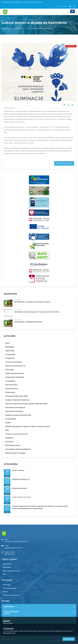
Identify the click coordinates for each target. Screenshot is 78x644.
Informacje (10, 369)
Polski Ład (9, 441)
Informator (7, 585)
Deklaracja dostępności (11, 595)
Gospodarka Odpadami (15, 377)
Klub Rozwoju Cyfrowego (15, 453)
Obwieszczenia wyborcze (15, 366)
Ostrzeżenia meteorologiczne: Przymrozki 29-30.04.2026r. (37, 312)
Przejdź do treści (29, 2)
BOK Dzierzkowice (13, 445)
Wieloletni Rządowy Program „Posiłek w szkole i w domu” (28, 426)
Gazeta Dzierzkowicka (14, 411)
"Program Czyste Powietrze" (17, 434)
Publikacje (9, 438)
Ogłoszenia (10, 350)
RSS (41, 2)
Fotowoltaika (11, 419)
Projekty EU (10, 358)
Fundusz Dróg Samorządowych (18, 400)
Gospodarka (10, 354)
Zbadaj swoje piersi (20, 488)
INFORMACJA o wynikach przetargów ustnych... (33, 302)
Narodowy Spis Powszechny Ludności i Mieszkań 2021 (26, 404)
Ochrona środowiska (14, 362)
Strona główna (7, 2)
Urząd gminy (10, 381)
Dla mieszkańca (11, 385)
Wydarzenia (10, 392)
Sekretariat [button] (9, 607)
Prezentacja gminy (9, 588)
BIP (37, 2)
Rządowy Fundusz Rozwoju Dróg (18, 415)
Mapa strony (18, 2)
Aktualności (19, 28)
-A (56, 6)
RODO (5, 592)
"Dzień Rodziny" (18, 470)
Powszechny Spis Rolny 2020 (17, 396)
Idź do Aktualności (64, 163)
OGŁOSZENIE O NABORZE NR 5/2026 (28, 322)
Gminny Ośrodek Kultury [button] (11, 613)
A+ (65, 6)
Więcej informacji (9, 633)
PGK (7, 430)
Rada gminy (10, 347)
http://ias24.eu (41, 153)
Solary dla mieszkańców (15, 373)
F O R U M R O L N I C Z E (21, 497)
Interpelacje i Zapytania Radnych (18, 449)
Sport (8, 343)
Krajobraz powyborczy (21, 479)
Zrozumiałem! (69, 639)
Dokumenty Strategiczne (15, 407)
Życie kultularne (12, 388)
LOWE (8, 423)
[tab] (39, 607)
